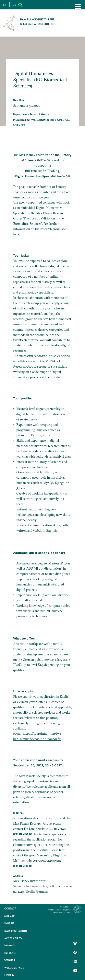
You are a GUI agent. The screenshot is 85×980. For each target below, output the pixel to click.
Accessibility (13, 938)
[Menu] (78, 7)
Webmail (10, 960)
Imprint (9, 923)
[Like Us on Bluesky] (75, 943)
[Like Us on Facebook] (75, 952)
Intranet (10, 953)
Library (9, 975)
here (16, 234)
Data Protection (15, 931)
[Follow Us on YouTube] (75, 971)
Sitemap (9, 916)
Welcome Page (14, 968)
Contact (10, 908)
